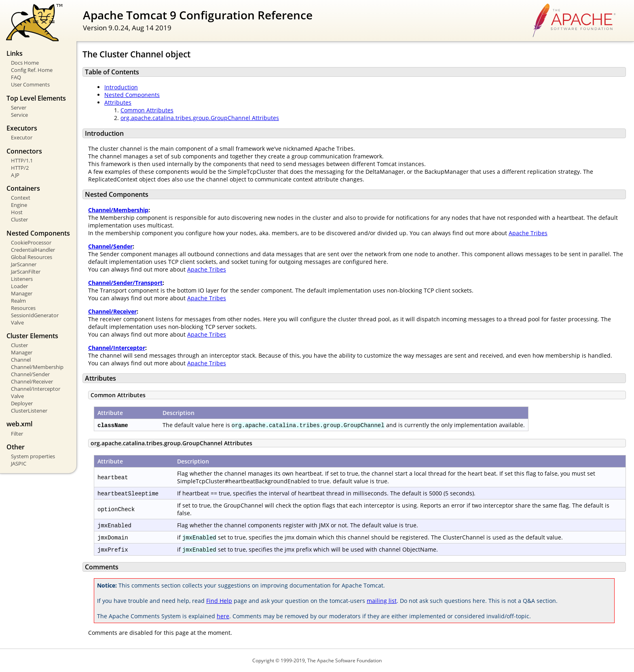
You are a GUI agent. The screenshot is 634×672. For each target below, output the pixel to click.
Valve (17, 322)
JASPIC (19, 463)
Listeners (22, 279)
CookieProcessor (31, 242)
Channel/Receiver (32, 381)
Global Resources (32, 257)
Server (19, 107)
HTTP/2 (20, 168)
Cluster (19, 219)
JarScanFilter (26, 272)
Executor (22, 137)
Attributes (118, 102)
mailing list (382, 601)
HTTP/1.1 (22, 160)
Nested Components (132, 95)
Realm (18, 301)
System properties (33, 456)
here (223, 616)
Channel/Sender (30, 374)
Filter (17, 434)
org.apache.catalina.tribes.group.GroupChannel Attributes (200, 118)
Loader (19, 286)
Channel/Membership (37, 367)
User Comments (30, 84)
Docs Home (25, 63)
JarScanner (24, 264)
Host (17, 212)
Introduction (121, 87)
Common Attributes (147, 110)
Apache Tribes (528, 233)
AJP (15, 175)
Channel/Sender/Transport (125, 283)
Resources (23, 308)
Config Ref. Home (32, 70)
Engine (19, 205)
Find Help (219, 601)
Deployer (22, 403)
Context (21, 198)
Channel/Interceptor (36, 389)
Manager (22, 293)
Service (19, 115)
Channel (21, 360)
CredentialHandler (33, 250)
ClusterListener (29, 411)
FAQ (16, 77)
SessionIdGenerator (35, 315)
